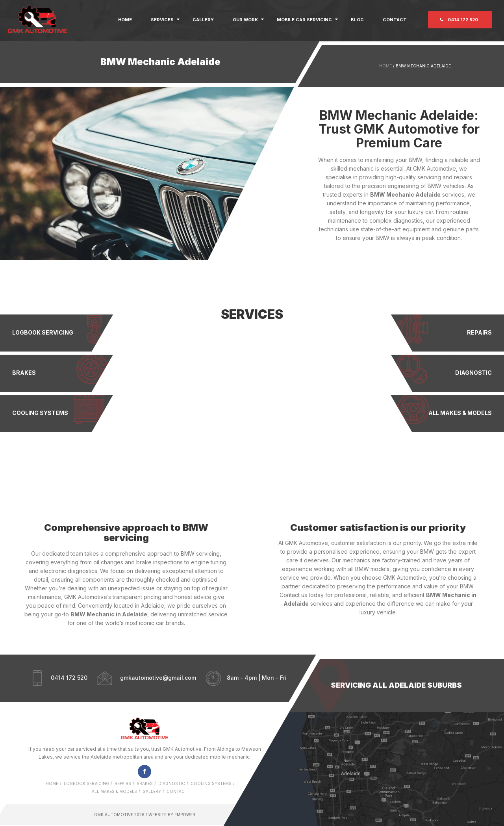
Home (125, 20)
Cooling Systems (211, 783)
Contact (395, 20)
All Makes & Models (114, 791)
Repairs (123, 783)
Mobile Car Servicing (304, 20)
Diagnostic (172, 783)
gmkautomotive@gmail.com (158, 677)
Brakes (145, 783)
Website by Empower (171, 815)
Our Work (245, 20)
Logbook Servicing (86, 783)
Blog (357, 20)
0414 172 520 (463, 20)
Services (162, 20)
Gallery (203, 20)
